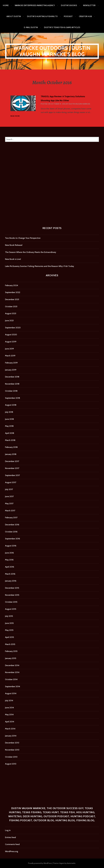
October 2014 (11, 679)
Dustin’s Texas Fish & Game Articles (62, 27)
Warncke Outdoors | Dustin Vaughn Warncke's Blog (52, 51)
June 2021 (9, 321)
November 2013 (12, 750)
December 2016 (12, 525)
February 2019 (11, 363)
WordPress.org (12, 851)
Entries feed (10, 837)
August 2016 (11, 546)
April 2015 (9, 637)
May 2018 (9, 426)
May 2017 (9, 504)
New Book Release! (14, 245)
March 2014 (10, 729)
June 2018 (9, 419)
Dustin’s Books (69, 5)
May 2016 (9, 560)
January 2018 (11, 454)
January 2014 (11, 736)
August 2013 (11, 764)
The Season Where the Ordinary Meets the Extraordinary (31, 252)
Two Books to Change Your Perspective (23, 238)
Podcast (68, 16)
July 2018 (9, 412)
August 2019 (11, 342)
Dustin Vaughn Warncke (79, 104)
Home (6, 5)
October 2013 (11, 757)
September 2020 (13, 328)
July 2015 (9, 616)
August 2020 (11, 335)
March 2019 (10, 356)
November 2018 (12, 384)
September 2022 (13, 292)
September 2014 (13, 686)
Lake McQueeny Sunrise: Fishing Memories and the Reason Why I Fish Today (39, 266)
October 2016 (11, 532)
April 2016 (10, 567)
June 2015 (9, 623)
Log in (8, 830)
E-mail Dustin (31, 27)
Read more (15, 116)
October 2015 (11, 602)
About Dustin (14, 16)
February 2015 (11, 651)
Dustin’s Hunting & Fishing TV (42, 16)
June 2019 (9, 349)
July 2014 (9, 701)
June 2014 (9, 708)
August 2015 (11, 609)
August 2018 (11, 405)
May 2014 (9, 715)
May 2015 (9, 630)
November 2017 (12, 468)
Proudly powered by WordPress (40, 863)
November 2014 (12, 672)
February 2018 (11, 447)
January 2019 (11, 370)
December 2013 (12, 743)
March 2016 (10, 574)
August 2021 (11, 313)
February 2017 (11, 518)
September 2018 (13, 398)
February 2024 (12, 285)
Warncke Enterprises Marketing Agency (35, 5)
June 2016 (9, 553)
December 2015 (12, 588)
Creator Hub (85, 16)
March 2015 (10, 644)
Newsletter (89, 5)
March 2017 (10, 511)
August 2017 (11, 482)
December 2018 (12, 377)
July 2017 (9, 489)
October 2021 (11, 306)
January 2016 (11, 581)
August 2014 (11, 693)
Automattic (71, 863)
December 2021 (12, 299)
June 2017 (9, 496)
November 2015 (12, 595)
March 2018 (10, 440)
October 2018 (11, 391)
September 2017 (12, 475)
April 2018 (10, 433)
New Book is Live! (13, 259)
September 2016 (12, 539)
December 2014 (12, 665)
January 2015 (11, 658)
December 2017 (12, 461)
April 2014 (10, 722)
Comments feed (12, 844)
